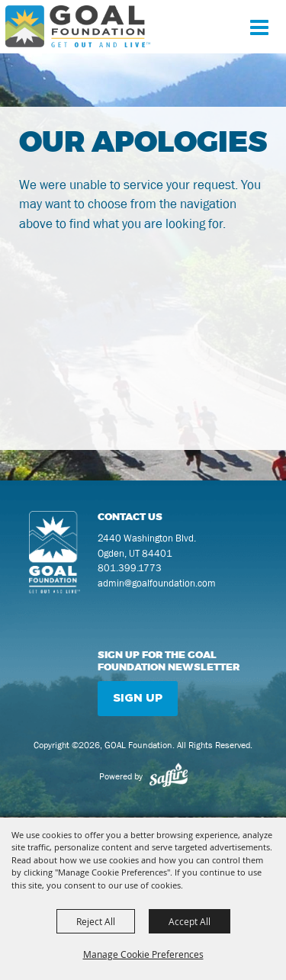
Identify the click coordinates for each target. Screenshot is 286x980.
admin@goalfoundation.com (157, 583)
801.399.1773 (130, 568)
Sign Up (138, 698)
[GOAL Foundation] (78, 26)
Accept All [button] (190, 921)
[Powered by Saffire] (169, 776)
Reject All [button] (96, 921)
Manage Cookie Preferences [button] (143, 954)
